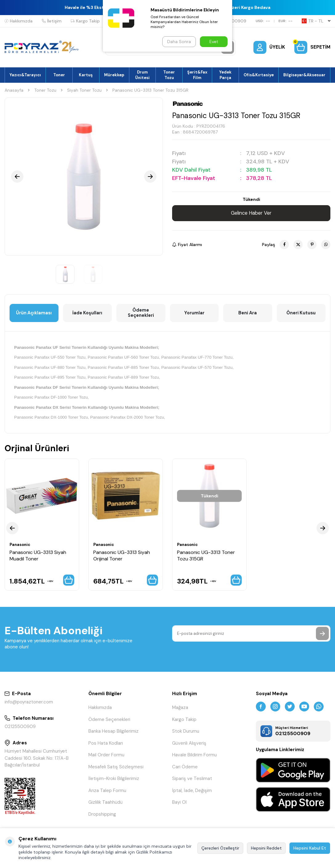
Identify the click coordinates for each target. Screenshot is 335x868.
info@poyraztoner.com (29, 704)
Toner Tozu (169, 75)
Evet (214, 42)
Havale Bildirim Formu (194, 757)
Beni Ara (248, 313)
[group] (84, 177)
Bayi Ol (179, 805)
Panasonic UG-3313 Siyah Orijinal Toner (122, 556)
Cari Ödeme (185, 769)
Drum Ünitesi (142, 75)
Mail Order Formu (106, 757)
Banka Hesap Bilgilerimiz (113, 734)
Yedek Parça (225, 75)
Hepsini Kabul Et (310, 848)
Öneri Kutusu (301, 313)
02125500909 (20, 729)
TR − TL (316, 21)
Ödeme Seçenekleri (141, 313)
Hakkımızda (19, 21)
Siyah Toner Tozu (84, 90)
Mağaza (180, 710)
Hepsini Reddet (266, 848)
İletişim (52, 21)
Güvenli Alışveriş (189, 746)
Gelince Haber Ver (251, 213)
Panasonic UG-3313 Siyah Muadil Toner (38, 556)
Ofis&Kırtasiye (259, 75)
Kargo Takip (85, 21)
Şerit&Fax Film (197, 75)
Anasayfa (14, 90)
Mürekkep (114, 75)
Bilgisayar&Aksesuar (304, 75)
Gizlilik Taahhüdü (105, 805)
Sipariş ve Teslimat (192, 781)
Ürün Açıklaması (34, 313)
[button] (17, 177)
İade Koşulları (87, 313)
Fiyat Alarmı (187, 245)
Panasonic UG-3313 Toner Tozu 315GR (206, 556)
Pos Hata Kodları (106, 746)
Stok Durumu (186, 734)
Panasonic (21, 545)
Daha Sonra (178, 42)
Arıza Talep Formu (107, 793)
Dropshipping (102, 817)
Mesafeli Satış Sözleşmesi (116, 769)
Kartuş (86, 75)
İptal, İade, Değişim (192, 793)
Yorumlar (194, 313)
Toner (59, 75)
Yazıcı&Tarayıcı (25, 75)
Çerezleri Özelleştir (220, 848)
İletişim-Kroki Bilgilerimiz (114, 781)
